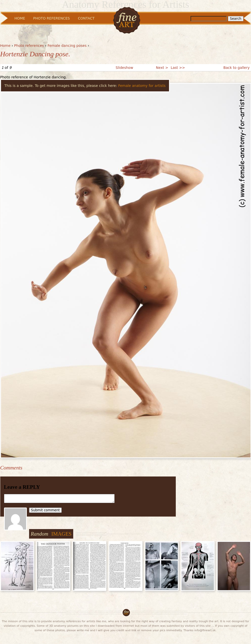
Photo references (29, 46)
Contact (86, 18)
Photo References (51, 18)
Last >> (178, 68)
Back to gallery (237, 68)
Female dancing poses (67, 46)
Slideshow (124, 68)
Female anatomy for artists (142, 86)
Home (5, 46)
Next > (162, 68)
